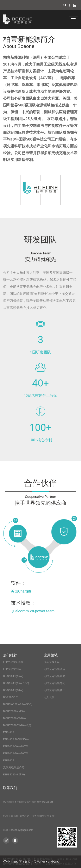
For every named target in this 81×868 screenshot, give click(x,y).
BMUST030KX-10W (15, 718)
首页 (28, 862)
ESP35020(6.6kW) (14, 774)
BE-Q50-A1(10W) (13, 690)
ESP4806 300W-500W (16, 739)
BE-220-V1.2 (10, 697)
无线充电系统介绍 (14, 767)
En (74, 6)
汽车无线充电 (52, 662)
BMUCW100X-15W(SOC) (18, 704)
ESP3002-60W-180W (15, 746)
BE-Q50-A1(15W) (13, 676)
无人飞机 (49, 697)
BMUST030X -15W (14, 711)
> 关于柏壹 (38, 862)
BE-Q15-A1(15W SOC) (16, 683)
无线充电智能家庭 (54, 676)
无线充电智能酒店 (54, 669)
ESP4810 (9, 732)
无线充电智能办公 (54, 683)
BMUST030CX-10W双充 (17, 725)
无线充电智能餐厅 (54, 690)
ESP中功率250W (13, 662)
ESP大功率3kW (12, 669)
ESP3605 (9, 760)
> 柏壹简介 (53, 862)
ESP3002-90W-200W (15, 753)
